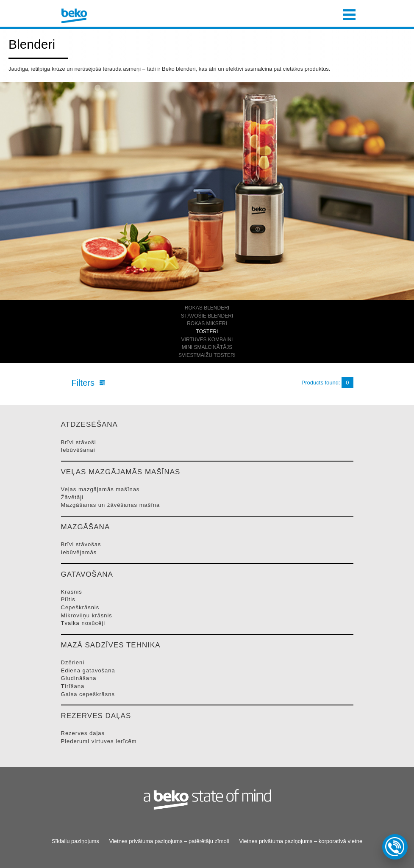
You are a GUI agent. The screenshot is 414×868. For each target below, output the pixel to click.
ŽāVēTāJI (72, 497)
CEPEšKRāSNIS (80, 607)
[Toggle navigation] (349, 14)
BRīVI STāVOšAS (81, 544)
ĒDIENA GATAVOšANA (88, 670)
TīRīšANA (73, 686)
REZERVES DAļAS (83, 733)
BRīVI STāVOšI (79, 442)
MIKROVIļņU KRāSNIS (87, 615)
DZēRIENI (73, 662)
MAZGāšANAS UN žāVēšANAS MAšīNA (111, 505)
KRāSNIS (72, 592)
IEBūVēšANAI (78, 450)
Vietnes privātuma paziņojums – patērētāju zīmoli (169, 841)
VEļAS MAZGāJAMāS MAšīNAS (100, 489)
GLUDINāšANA (79, 678)
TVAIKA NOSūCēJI (83, 623)
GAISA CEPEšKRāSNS (88, 694)
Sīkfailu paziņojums (75, 841)
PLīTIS (68, 599)
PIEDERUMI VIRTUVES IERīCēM (99, 741)
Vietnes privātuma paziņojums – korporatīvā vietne (301, 841)
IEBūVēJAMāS (79, 552)
